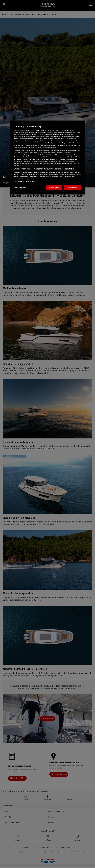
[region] (47, 158)
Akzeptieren (73, 187)
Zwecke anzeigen (20, 187)
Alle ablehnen (54, 187)
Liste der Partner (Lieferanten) (24, 181)
